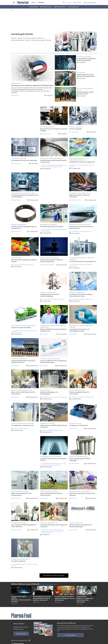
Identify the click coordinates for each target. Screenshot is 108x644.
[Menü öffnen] (14, 3)
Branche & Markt (34, 7)
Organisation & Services (60, 7)
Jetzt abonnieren (21, 634)
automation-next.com (49, 584)
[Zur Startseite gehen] (23, 3)
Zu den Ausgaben (70, 635)
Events (33, 2)
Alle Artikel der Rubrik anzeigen (54, 575)
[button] (94, 594)
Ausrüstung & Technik (73, 7)
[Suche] (64, 3)
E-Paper (69, 3)
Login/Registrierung (91, 2)
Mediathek (41, 2)
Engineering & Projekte (46, 7)
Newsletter (79, 3)
